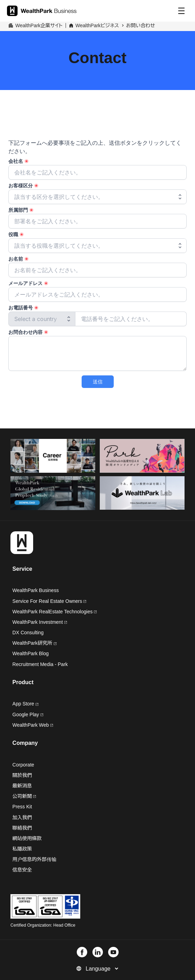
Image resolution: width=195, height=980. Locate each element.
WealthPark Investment (40, 622)
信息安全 (22, 870)
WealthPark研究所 (32, 643)
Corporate (23, 765)
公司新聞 (24, 796)
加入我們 (22, 817)
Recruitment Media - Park (40, 664)
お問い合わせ (140, 25)
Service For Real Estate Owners (50, 601)
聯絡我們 (22, 828)
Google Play (28, 715)
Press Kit (22, 807)
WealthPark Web (33, 725)
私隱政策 (22, 849)
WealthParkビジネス (97, 25)
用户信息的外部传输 (35, 859)
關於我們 (22, 775)
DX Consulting (28, 633)
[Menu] (181, 11)
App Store (25, 704)
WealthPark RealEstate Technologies (55, 612)
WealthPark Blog (31, 653)
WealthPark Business (36, 590)
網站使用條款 (27, 838)
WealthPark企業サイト (39, 25)
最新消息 (22, 786)
